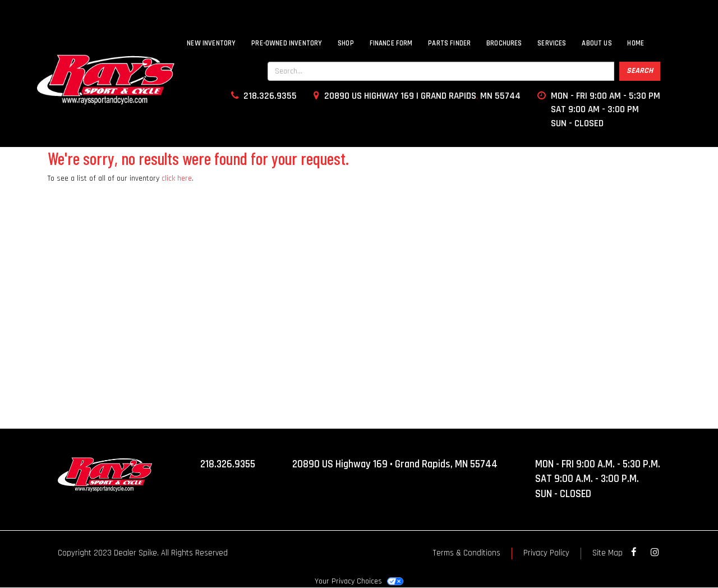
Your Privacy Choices (359, 581)
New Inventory (211, 43)
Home (636, 43)
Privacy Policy (546, 553)
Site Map (607, 553)
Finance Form (391, 43)
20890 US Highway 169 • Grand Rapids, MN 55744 (395, 464)
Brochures (504, 43)
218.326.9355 (228, 464)
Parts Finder (449, 43)
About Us (597, 43)
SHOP (346, 43)
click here (177, 178)
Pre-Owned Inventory (287, 43)
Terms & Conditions (466, 553)
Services (552, 43)
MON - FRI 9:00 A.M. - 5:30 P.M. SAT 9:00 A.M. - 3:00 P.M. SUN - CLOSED (598, 479)
